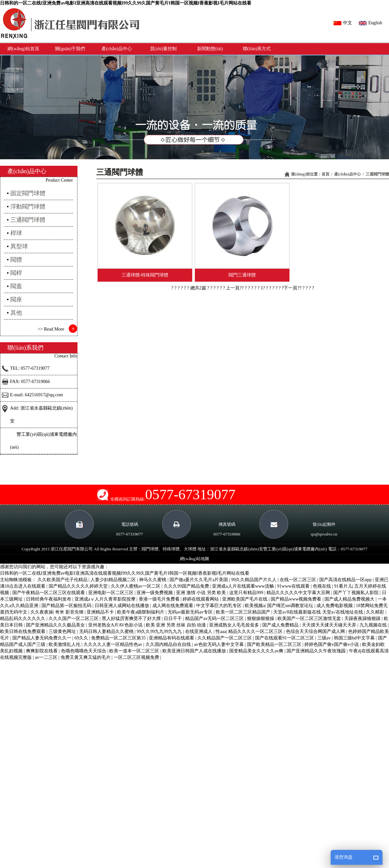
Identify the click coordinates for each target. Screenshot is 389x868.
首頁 (325, 174)
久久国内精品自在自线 (169, 644)
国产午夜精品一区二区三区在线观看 (49, 593)
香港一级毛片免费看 (160, 599)
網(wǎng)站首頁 (23, 49)
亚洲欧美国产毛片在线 (245, 599)
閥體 (16, 260)
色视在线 (323, 586)
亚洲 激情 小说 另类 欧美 (202, 593)
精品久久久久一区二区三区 (256, 631)
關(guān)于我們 (70, 49)
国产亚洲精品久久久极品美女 (56, 625)
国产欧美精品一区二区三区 (275, 644)
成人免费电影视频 (335, 606)
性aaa (221, 631)
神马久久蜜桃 (153, 580)
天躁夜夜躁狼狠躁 (363, 619)
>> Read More (51, 329)
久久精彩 (376, 612)
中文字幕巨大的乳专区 (219, 606)
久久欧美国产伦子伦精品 (63, 580)
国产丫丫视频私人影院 (357, 593)
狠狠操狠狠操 (261, 619)
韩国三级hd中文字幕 (355, 638)
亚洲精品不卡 (101, 612)
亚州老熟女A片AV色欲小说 (116, 625)
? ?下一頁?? (290, 288)
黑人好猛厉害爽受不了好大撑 (132, 619)
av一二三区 (47, 657)
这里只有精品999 (247, 593)
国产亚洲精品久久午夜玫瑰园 (317, 651)
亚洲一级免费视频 (155, 593)
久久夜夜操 (42, 612)
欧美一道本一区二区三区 (135, 651)
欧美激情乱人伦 (65, 644)
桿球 (16, 233)
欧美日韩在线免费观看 (23, 631)
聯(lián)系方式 (257, 49)
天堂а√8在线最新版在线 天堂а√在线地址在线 (319, 612)
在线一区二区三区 (299, 580)
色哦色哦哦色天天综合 (84, 651)
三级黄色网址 (63, 631)
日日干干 (173, 619)
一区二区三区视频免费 (137, 657)
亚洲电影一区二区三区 (112, 593)
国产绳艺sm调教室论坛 (291, 606)
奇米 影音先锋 (70, 612)
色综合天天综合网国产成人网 (316, 631)
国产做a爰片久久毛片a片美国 (199, 580)
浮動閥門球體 (28, 207)
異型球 (19, 246)
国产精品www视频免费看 (297, 599)
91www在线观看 (294, 586)
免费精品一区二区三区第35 (119, 638)
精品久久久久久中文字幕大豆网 (299, 593)
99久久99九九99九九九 (160, 631)
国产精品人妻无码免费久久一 (42, 638)
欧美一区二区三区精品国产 (244, 612)
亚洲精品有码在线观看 (172, 638)
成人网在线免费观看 (173, 606)
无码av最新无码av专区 (191, 612)
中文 (343, 23)
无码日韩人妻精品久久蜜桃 (107, 631)
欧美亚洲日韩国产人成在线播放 (195, 651)
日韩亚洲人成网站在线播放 (123, 606)
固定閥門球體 (28, 193)
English (371, 23)
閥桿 (16, 273)
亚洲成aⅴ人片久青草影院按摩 (106, 599)
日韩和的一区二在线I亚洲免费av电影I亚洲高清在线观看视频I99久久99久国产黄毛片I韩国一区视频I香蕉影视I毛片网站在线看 (126, 3)
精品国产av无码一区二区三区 (215, 619)
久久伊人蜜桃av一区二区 (136, 586)
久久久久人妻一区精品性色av (114, 644)
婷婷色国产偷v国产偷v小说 (332, 644)
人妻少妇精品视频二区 (114, 580)
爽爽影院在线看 (42, 651)
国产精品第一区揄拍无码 (67, 606)
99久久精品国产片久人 (254, 580)
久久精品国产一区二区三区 (225, 638)
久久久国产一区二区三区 (74, 619)
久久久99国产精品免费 (187, 586)
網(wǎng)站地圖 (194, 559)
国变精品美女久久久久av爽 (257, 651)
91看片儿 (343, 586)
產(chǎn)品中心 (117, 49)
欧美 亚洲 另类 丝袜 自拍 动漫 (177, 625)
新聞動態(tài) (210, 49)
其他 (16, 313)
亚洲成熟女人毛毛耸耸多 (235, 625)
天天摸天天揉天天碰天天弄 (330, 625)
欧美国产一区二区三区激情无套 (310, 619)
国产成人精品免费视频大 (350, 599)
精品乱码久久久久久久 (23, 619)
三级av (325, 638)
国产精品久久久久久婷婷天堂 (79, 586)
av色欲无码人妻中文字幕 (219, 644)
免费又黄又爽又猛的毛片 (86, 657)
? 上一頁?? (234, 288)
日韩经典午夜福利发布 (49, 599)
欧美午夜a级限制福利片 (141, 612)
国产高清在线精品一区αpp (346, 580)
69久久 (82, 638)
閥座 (16, 299)
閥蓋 (16, 286)
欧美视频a (255, 606)
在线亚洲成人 (199, 631)
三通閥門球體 (377, 174)
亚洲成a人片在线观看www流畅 (243, 586)
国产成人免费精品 (281, 625)
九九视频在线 (374, 625)
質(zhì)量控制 (163, 49)
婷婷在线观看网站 (201, 599)
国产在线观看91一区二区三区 (285, 638)
